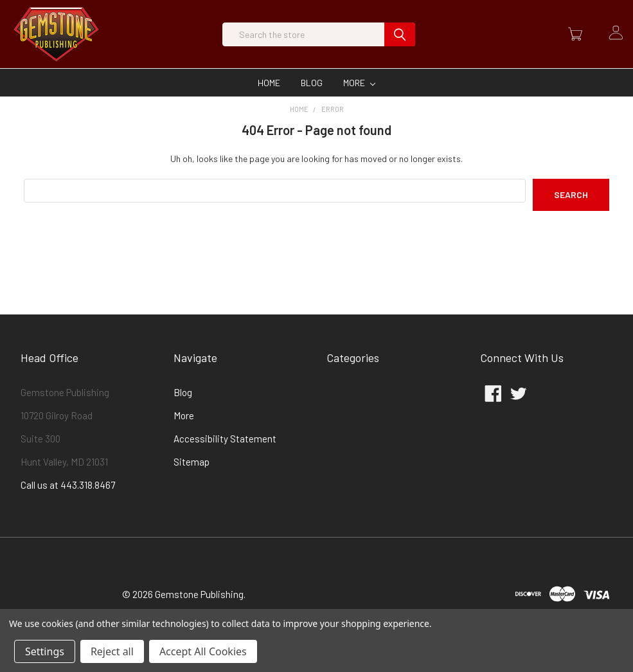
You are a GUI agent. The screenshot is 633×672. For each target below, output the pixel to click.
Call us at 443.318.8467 (68, 507)
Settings (45, 651)
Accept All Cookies (203, 651)
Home (269, 104)
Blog (312, 104)
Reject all (112, 651)
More (359, 104)
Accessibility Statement (225, 460)
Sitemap (192, 484)
